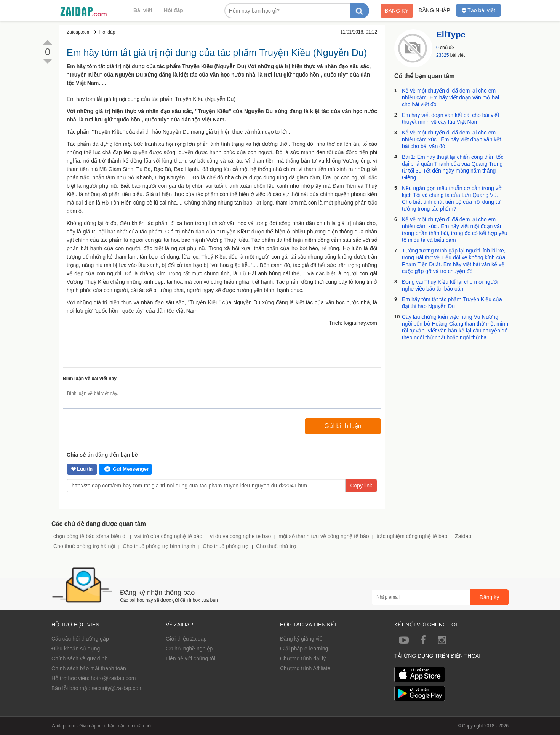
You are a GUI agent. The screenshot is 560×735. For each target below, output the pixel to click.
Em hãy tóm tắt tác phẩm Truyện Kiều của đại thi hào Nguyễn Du (452, 303)
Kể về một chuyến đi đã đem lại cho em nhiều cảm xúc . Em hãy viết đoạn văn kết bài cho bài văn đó (451, 139)
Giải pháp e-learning (304, 649)
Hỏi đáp (174, 10)
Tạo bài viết (478, 10)
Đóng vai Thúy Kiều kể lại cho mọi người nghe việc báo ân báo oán (450, 285)
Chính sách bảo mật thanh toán (89, 668)
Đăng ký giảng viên (303, 639)
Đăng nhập (434, 10)
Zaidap (463, 536)
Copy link (361, 486)
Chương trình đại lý (303, 658)
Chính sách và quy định (79, 658)
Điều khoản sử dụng (76, 649)
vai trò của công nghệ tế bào (168, 536)
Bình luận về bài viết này (90, 379)
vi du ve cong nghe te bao (240, 536)
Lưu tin (82, 469)
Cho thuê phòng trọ (226, 546)
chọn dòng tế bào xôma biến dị (90, 536)
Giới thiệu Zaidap (186, 639)
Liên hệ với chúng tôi (190, 658)
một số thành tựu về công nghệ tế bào (324, 536)
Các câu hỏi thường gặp (80, 639)
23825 (442, 55)
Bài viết (143, 10)
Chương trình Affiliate (305, 668)
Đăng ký (397, 11)
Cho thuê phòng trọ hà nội (84, 546)
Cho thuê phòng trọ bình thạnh (159, 546)
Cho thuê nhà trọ (276, 546)
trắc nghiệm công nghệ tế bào (412, 536)
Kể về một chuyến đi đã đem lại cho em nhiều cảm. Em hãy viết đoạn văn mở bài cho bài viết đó (450, 97)
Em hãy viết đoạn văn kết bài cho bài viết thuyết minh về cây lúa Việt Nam (450, 118)
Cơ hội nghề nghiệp (189, 649)
